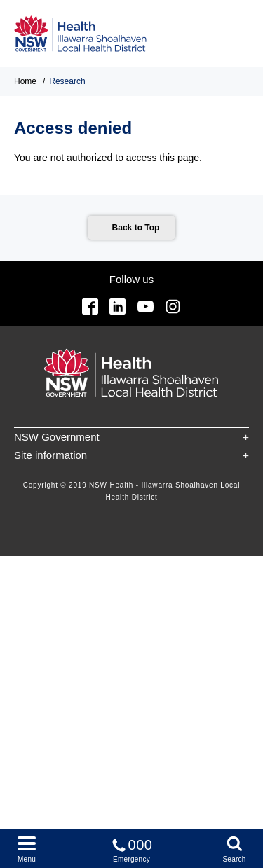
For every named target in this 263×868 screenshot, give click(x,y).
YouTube (146, 306)
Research (67, 81)
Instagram (173, 306)
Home (25, 81)
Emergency (132, 848)
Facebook (90, 306)
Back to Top (136, 228)
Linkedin (117, 306)
